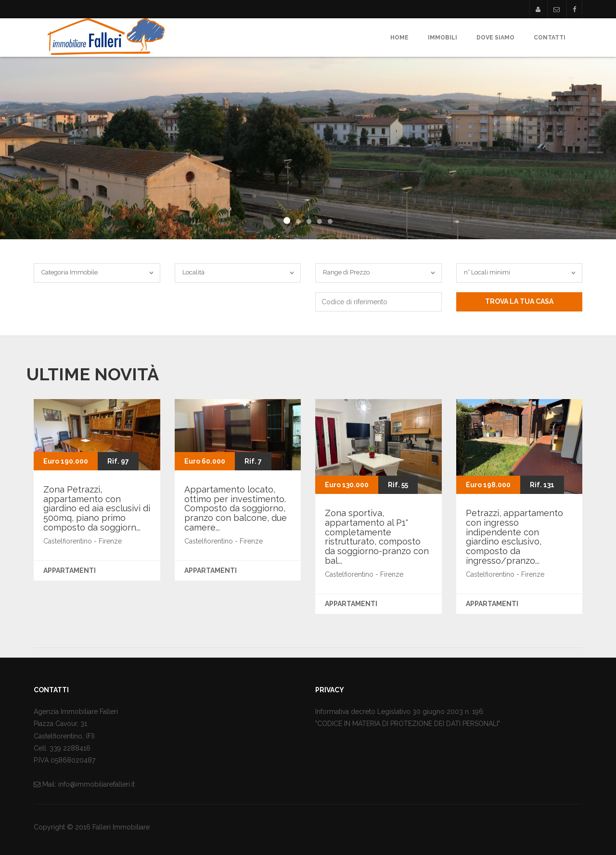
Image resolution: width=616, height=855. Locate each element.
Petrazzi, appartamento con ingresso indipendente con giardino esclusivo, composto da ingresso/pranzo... (514, 537)
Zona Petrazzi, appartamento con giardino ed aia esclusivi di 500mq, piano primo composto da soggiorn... (97, 508)
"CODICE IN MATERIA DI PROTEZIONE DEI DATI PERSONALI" (408, 724)
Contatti (550, 38)
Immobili (443, 38)
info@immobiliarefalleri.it (96, 784)
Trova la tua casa (519, 301)
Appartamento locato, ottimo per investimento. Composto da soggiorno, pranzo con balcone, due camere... (236, 508)
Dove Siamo (495, 38)
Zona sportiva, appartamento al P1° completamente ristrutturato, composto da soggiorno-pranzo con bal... (377, 537)
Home (399, 38)
